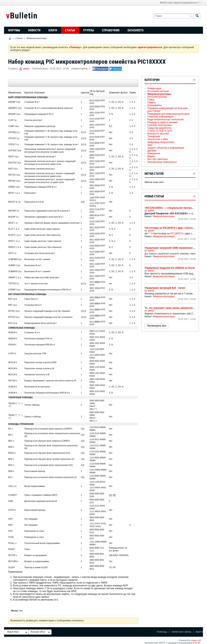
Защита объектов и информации (166, 148)
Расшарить (101, 69)
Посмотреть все (157, 326)
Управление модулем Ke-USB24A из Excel (170, 268)
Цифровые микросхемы (161, 142)
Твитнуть (116, 69)
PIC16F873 (177, 234)
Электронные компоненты (162, 162)
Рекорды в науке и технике (162, 122)
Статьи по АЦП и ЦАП (160, 131)
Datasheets (136, 30)
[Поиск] (174, 16)
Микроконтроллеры (37, 38)
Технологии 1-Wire (158, 139)
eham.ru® (196, 640)
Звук (150, 145)
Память (152, 103)
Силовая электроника (160, 125)
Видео (151, 156)
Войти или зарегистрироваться (180, 3)
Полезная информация (160, 117)
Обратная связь (181, 632)
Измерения (154, 153)
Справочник (111, 30)
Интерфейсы (155, 105)
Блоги (53, 30)
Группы (88, 30)
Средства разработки (159, 128)
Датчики (152, 151)
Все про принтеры (158, 159)
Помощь (162, 632)
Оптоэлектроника (157, 97)
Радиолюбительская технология (165, 119)
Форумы (14, 30)
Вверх (199, 632)
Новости (34, 30)
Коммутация (154, 88)
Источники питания (158, 91)
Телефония (154, 136)
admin (26, 69)
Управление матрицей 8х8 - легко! (165, 288)
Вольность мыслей (158, 134)
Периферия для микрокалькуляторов (168, 114)
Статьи (70, 30)
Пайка (151, 100)
